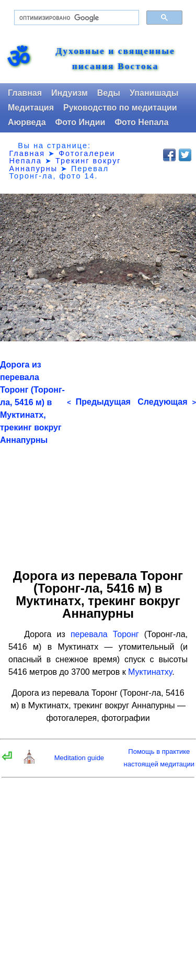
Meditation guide (79, 758)
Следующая (167, 402)
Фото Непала (141, 122)
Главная (25, 93)
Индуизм (70, 93)
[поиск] (76, 18)
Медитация (31, 108)
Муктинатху (150, 672)
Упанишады (154, 93)
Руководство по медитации (120, 108)
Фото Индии (80, 122)
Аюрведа (27, 122)
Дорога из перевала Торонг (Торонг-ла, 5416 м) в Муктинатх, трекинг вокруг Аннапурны (32, 402)
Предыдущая (99, 402)
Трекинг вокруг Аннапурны (65, 164)
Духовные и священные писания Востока (115, 59)
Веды (109, 93)
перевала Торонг (105, 634)
